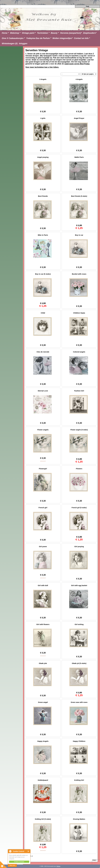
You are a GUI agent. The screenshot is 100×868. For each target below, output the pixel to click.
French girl (43, 508)
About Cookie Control (10, 851)
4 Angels (79, 79)
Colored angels (79, 352)
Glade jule (43, 663)
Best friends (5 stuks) (79, 196)
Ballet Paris (79, 157)
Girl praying (79, 546)
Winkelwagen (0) (10, 44)
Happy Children (79, 741)
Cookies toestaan (19, 862)
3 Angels (43, 79)
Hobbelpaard (43, 780)
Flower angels (43, 430)
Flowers (79, 469)
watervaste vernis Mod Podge (77, 64)
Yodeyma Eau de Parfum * (39, 38)
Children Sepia (79, 313)
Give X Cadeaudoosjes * (13, 38)
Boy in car (79, 235)
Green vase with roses (79, 702)
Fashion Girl (79, 391)
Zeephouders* (90, 33)
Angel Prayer (79, 118)
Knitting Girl (79, 780)
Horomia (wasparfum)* (71, 33)
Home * (5, 33)
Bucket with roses (79, 274)
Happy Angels (43, 741)
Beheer (59, 866)
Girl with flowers (43, 624)
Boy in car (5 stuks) (43, 274)
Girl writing (79, 624)
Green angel (43, 702)
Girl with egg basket (79, 585)
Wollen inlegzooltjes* (63, 38)
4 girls (43, 118)
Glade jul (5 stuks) (79, 663)
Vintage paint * (29, 33)
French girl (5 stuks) (79, 508)
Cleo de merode (43, 352)
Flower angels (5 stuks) (79, 430)
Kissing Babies (79, 819)
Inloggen (23, 44)
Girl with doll (43, 585)
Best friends (43, 196)
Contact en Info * (82, 38)
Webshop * (15, 33)
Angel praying (43, 157)
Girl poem (43, 546)
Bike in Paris (43, 235)
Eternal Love (43, 391)
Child (43, 313)
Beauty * (55, 33)
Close (28, 851)
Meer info (12, 865)
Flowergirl (43, 469)
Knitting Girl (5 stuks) (43, 819)
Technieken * (43, 33)
